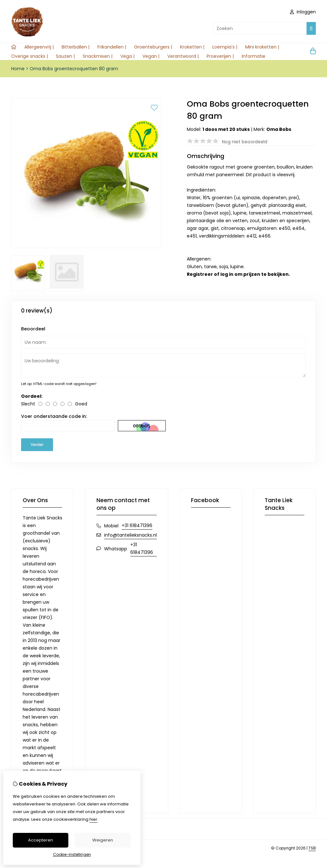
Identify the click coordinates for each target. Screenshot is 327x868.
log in (227, 274)
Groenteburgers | (153, 47)
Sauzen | (65, 56)
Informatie (254, 56)
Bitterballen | (76, 47)
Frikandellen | (112, 47)
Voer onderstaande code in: (54, 416)
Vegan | (151, 56)
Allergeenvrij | (39, 47)
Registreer (200, 274)
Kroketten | (192, 47)
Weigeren (103, 840)
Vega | (127, 56)
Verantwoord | (183, 56)
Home (18, 69)
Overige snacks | (30, 56)
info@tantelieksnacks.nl (130, 535)
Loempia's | (225, 47)
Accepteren (41, 840)
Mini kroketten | (262, 47)
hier (93, 819)
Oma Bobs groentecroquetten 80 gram (74, 69)
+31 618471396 (137, 525)
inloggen (303, 12)
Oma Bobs (279, 129)
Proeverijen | (220, 56)
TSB (312, 848)
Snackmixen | (98, 56)
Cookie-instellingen (72, 854)
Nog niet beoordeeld (245, 142)
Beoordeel (33, 329)
